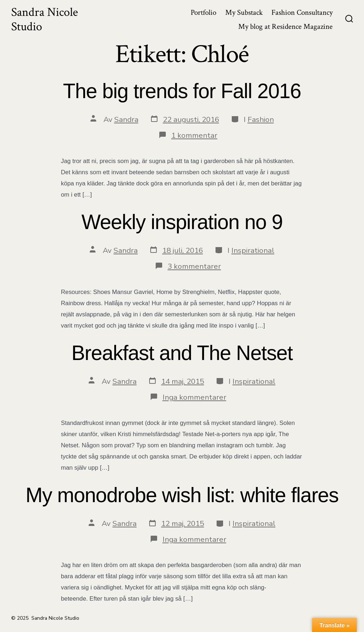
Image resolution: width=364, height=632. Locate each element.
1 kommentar (194, 135)
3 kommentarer (194, 266)
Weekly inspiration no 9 (182, 222)
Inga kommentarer (194, 397)
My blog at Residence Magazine (285, 27)
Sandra (126, 119)
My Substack (244, 12)
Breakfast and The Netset (182, 353)
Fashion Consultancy (302, 12)
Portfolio (203, 12)
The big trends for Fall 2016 (182, 91)
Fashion (261, 119)
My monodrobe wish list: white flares (182, 495)
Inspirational (253, 250)
